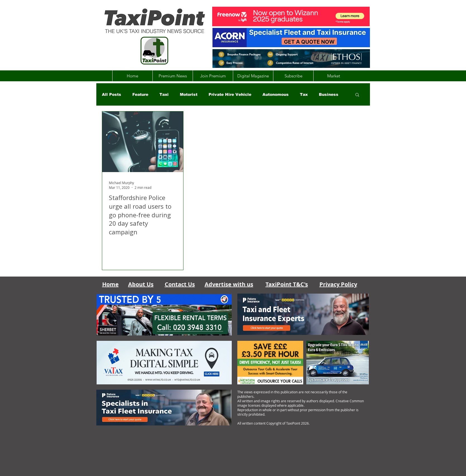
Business (329, 94)
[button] (357, 95)
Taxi (164, 94)
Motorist (189, 94)
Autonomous (276, 94)
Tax (304, 94)
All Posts (112, 94)
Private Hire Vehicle (230, 94)
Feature (140, 94)
